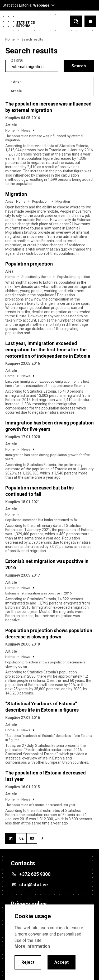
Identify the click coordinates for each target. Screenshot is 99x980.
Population (40, 201)
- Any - (16, 82)
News (26, 130)
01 (12, 840)
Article (16, 91)
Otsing (17, 61)
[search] (32, 66)
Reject (28, 962)
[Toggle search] (76, 21)
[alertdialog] (49, 942)
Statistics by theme (36, 277)
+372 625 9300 (35, 874)
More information (32, 946)
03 (34, 840)
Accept (62, 962)
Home (10, 39)
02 (23, 840)
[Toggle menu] (90, 21)
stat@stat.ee (34, 885)
